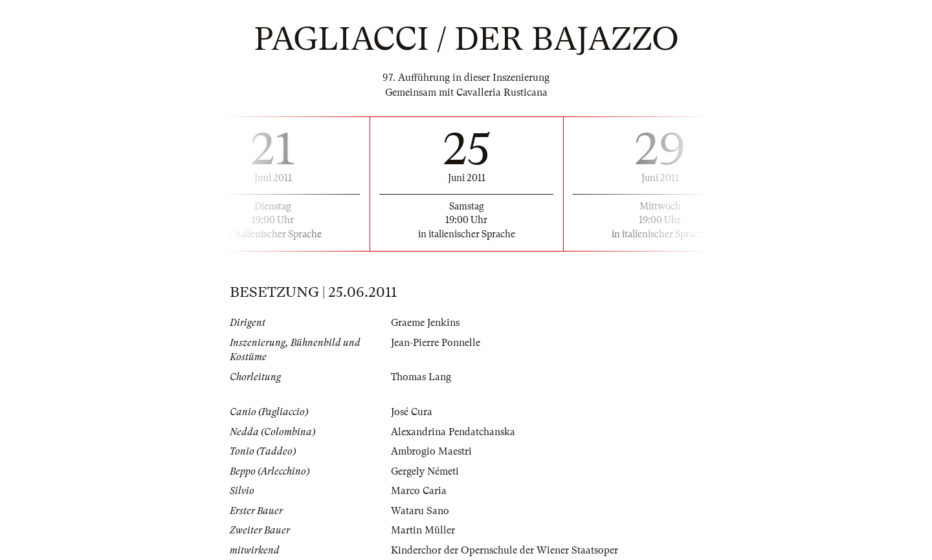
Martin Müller (423, 530)
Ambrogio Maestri (431, 451)
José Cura (412, 412)
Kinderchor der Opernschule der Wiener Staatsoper (505, 550)
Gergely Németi (425, 471)
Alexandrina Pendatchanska (453, 432)
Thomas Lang (421, 377)
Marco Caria (419, 491)
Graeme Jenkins (425, 323)
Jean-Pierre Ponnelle (436, 343)
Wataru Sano (420, 511)
